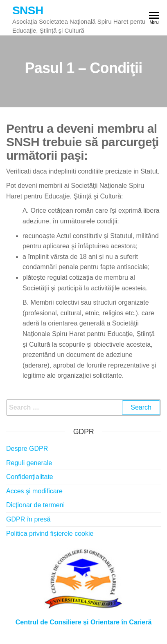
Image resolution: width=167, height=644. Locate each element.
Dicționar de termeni (35, 505)
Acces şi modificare (34, 491)
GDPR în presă (28, 519)
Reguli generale (29, 463)
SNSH (28, 10)
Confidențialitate (30, 477)
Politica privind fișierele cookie (50, 534)
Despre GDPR (27, 449)
